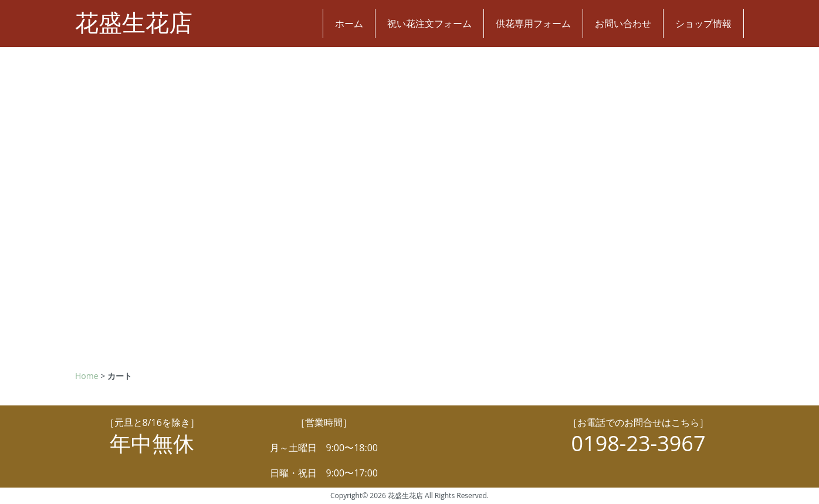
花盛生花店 (134, 23)
